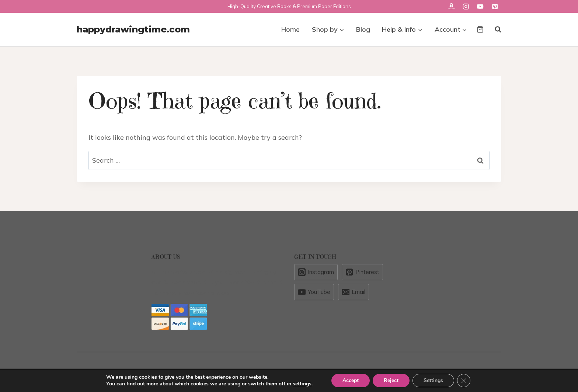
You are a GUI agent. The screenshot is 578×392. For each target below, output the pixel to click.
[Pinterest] (495, 6)
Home (290, 29)
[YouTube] (480, 6)
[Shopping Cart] (480, 29)
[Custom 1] (451, 6)
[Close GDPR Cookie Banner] (464, 381)
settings (302, 384)
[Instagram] (466, 6)
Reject (391, 380)
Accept (351, 380)
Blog (363, 29)
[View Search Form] (494, 30)
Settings (433, 380)
